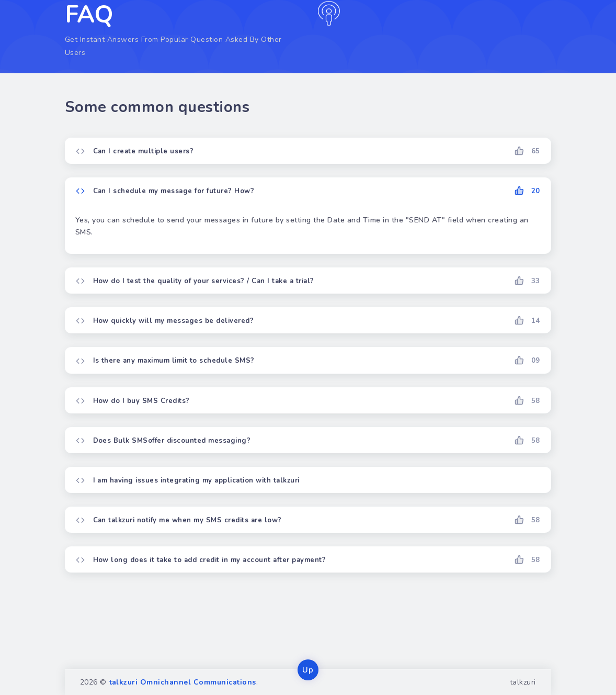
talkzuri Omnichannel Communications (183, 682)
